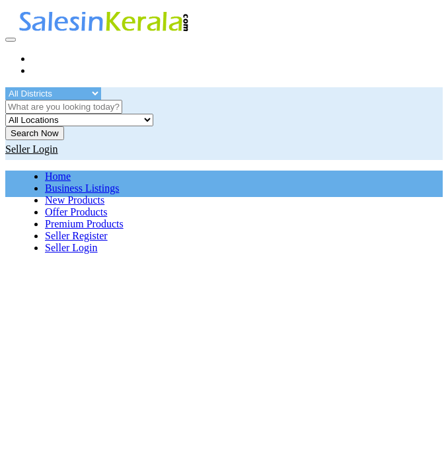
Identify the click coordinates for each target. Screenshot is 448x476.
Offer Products (76, 212)
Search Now (35, 133)
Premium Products (84, 224)
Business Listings (82, 188)
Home (58, 176)
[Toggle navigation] (11, 40)
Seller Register (76, 236)
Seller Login (71, 248)
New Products (75, 200)
